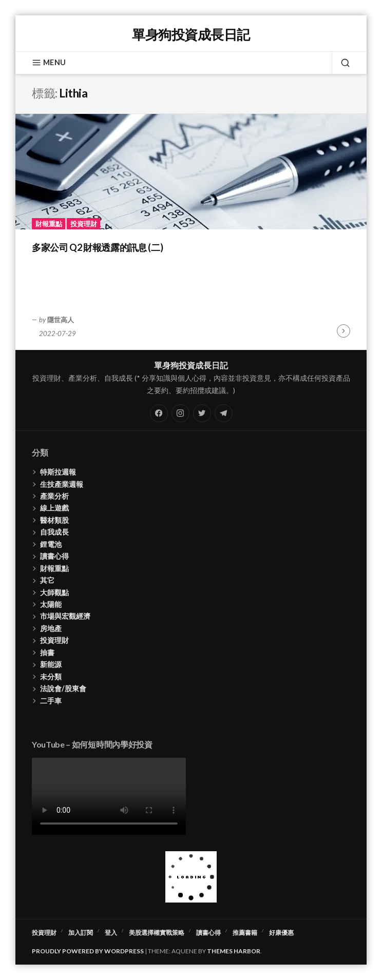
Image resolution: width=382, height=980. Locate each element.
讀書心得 (54, 556)
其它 (47, 580)
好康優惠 (281, 933)
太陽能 (51, 604)
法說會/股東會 (63, 688)
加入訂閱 (81, 933)
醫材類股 (54, 520)
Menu (49, 63)
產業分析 (54, 496)
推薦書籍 (245, 933)
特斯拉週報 (58, 472)
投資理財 (84, 224)
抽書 (47, 652)
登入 (111, 933)
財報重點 (49, 224)
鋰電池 (51, 544)
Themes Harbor (234, 951)
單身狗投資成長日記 (191, 34)
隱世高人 (61, 320)
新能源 (51, 664)
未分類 (51, 677)
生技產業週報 (62, 484)
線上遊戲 (54, 508)
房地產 (51, 628)
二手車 (51, 701)
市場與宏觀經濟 (65, 616)
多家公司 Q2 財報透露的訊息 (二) (97, 247)
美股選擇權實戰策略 (157, 933)
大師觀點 (54, 592)
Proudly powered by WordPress (88, 951)
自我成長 (54, 532)
